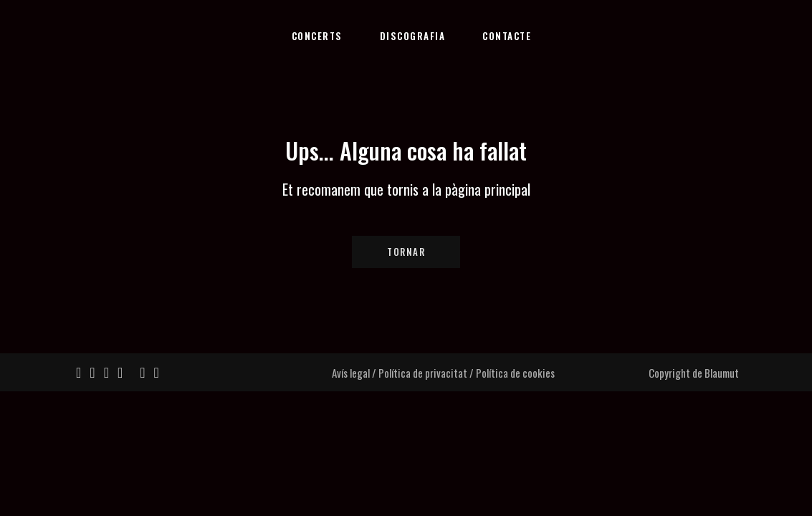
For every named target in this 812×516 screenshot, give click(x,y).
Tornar (406, 252)
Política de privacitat (423, 373)
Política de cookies (515, 373)
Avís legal (351, 373)
